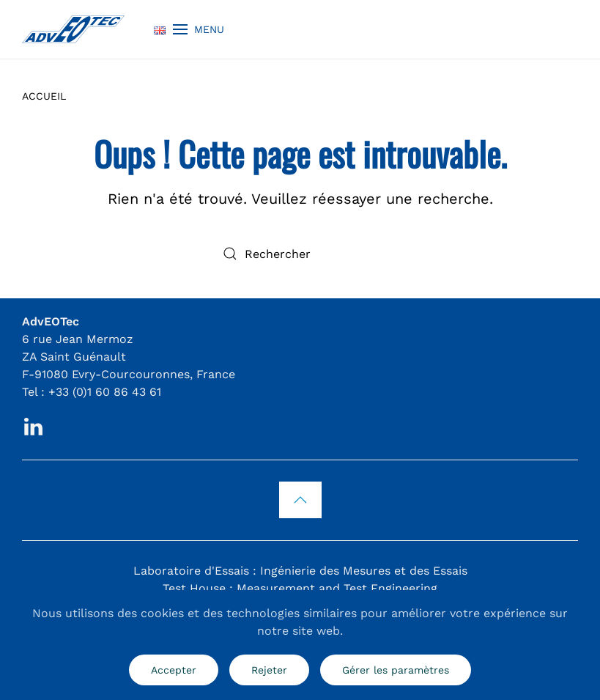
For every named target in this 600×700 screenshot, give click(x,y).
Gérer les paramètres (396, 670)
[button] (199, 29)
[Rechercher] (300, 254)
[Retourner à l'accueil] (73, 29)
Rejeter (269, 670)
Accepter (174, 670)
